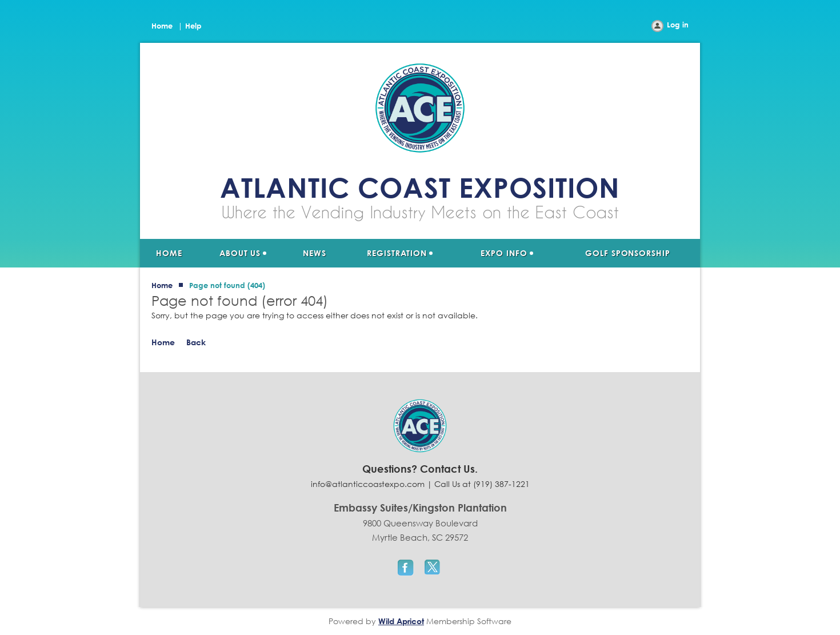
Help (193, 26)
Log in (678, 25)
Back (196, 342)
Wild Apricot (401, 621)
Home (162, 26)
